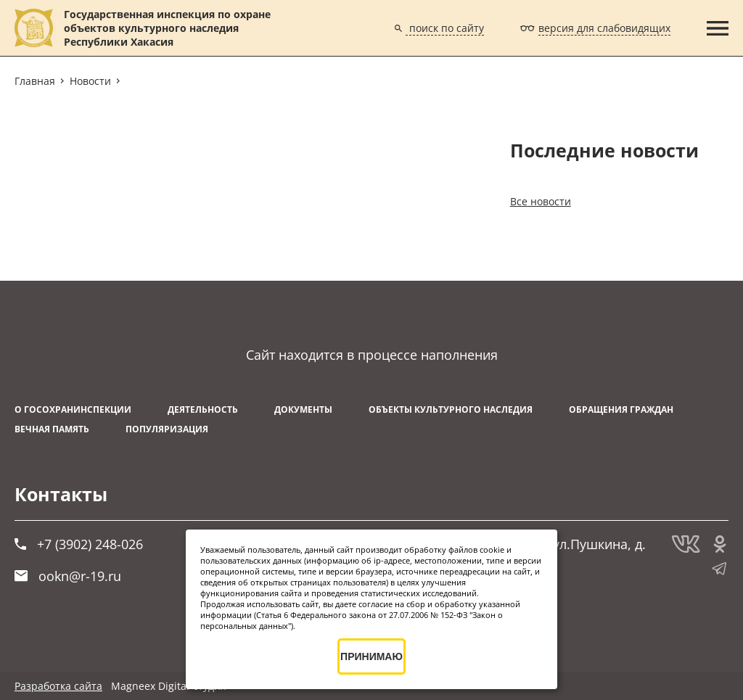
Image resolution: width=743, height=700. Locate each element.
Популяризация (167, 429)
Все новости (541, 201)
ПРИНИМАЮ (371, 656)
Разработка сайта (58, 686)
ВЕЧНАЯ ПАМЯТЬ (52, 429)
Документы (303, 409)
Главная (35, 81)
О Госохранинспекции (73, 409)
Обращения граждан (621, 409)
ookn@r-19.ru (68, 576)
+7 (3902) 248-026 (79, 544)
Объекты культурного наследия (451, 409)
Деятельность (203, 409)
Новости (90, 81)
